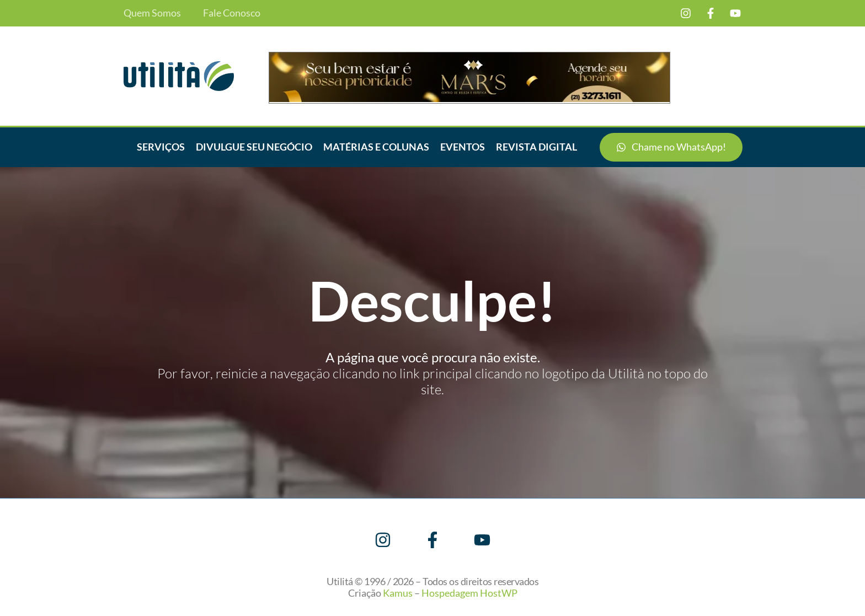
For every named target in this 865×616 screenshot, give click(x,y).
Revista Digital (536, 147)
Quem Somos (152, 13)
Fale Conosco (232, 13)
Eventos (463, 147)
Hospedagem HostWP (469, 593)
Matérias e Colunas (376, 147)
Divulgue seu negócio (254, 147)
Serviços (161, 147)
